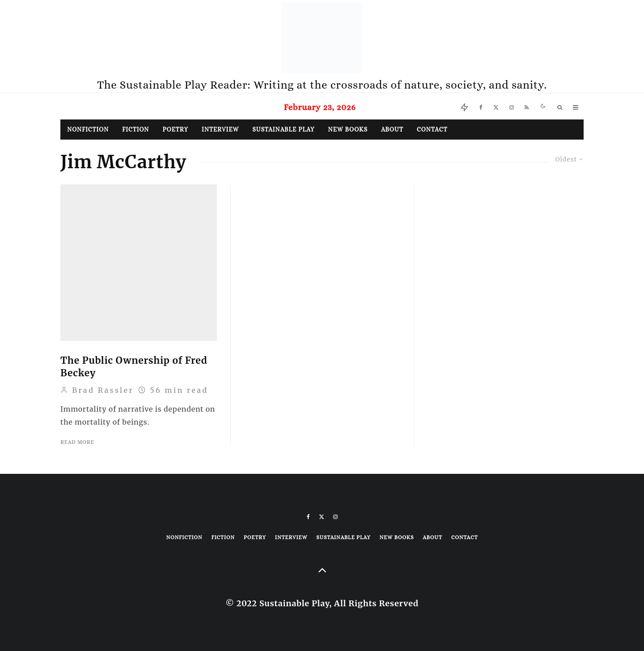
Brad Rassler (97, 390)
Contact (432, 129)
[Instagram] (512, 106)
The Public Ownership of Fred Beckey (134, 367)
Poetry (175, 129)
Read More (77, 442)
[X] (496, 106)
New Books (348, 129)
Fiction (136, 129)
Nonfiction (88, 129)
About (392, 129)
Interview (220, 129)
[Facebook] (481, 106)
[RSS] (527, 106)
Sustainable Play (283, 129)
